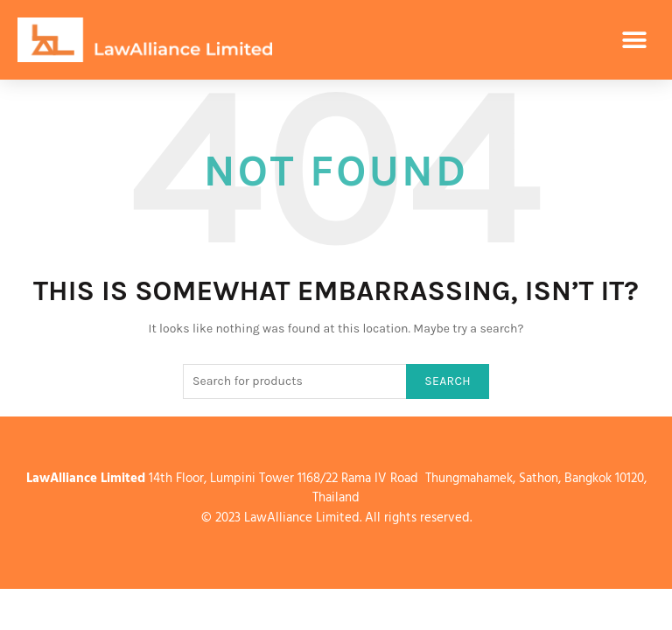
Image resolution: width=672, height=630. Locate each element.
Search (448, 381)
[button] (635, 40)
